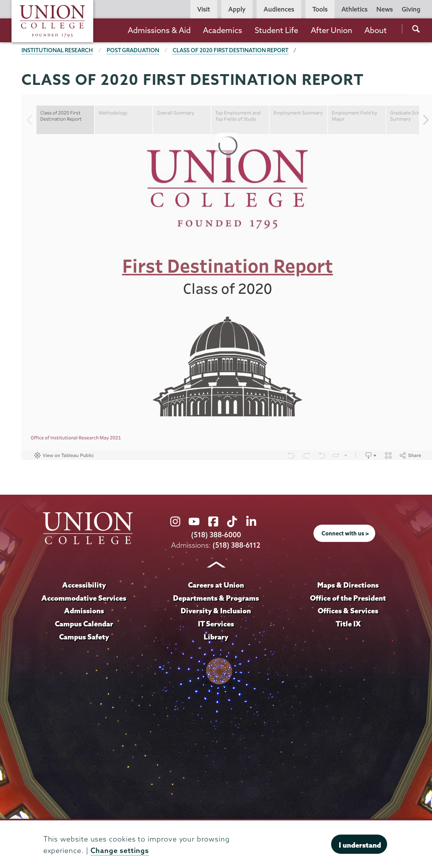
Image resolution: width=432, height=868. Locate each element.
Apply (237, 9)
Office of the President (348, 598)
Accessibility (84, 585)
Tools (320, 9)
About (376, 30)
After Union (331, 30)
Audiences (279, 9)
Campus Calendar (84, 624)
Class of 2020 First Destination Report (231, 50)
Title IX (348, 624)
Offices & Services (348, 611)
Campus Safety (84, 637)
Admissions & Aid (159, 30)
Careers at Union (216, 585)
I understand (360, 845)
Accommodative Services (84, 598)
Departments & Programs (216, 598)
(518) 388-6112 (237, 546)
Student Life (276, 30)
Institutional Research (57, 50)
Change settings (120, 851)
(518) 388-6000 (216, 535)
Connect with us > (345, 533)
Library (216, 637)
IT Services (216, 624)
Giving (411, 9)
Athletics (355, 9)
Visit (204, 9)
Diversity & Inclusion (216, 611)
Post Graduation (133, 50)
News (385, 9)
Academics (223, 30)
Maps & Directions (348, 585)
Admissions (84, 611)
